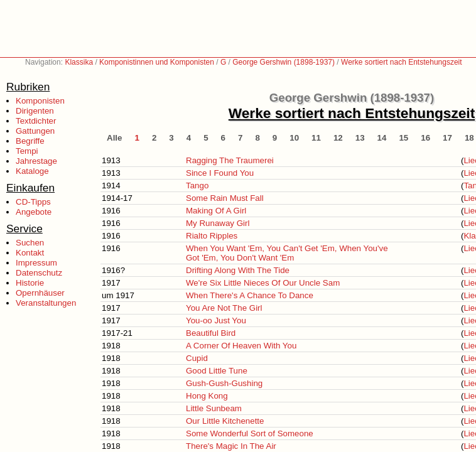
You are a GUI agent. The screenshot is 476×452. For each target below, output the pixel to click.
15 (403, 138)
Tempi (27, 151)
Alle (114, 138)
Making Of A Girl (216, 211)
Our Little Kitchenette (225, 421)
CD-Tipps (33, 202)
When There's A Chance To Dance (250, 295)
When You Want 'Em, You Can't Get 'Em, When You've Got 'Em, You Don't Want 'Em (287, 253)
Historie (30, 283)
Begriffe (30, 141)
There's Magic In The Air (231, 446)
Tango (197, 186)
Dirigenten (35, 111)
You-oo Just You (216, 320)
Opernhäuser (40, 293)
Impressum (36, 263)
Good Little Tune (217, 371)
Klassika (79, 62)
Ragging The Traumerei (230, 160)
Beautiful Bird (211, 333)
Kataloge (32, 171)
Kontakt (30, 253)
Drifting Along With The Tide (238, 270)
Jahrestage (36, 161)
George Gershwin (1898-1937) (284, 62)
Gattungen (35, 131)
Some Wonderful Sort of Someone (250, 433)
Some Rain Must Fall (225, 198)
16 (425, 138)
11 (316, 138)
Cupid (197, 358)
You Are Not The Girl (224, 308)
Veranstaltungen (46, 303)
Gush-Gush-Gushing (224, 383)
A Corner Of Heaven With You (241, 346)
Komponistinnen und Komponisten (157, 62)
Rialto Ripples (212, 236)
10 (294, 138)
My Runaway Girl (218, 223)
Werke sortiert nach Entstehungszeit (402, 62)
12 (338, 138)
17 (447, 138)
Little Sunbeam (214, 408)
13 (360, 138)
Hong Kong (207, 396)
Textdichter (36, 121)
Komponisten (40, 101)
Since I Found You (220, 173)
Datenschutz (39, 273)
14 (382, 138)
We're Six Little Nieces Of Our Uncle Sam (263, 283)
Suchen (30, 243)
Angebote (34, 212)
